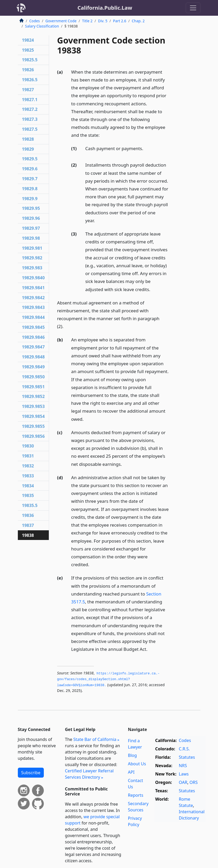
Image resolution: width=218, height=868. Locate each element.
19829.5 (30, 159)
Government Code (61, 21)
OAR (183, 782)
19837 (28, 525)
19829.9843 (33, 307)
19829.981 (32, 248)
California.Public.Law (105, 8)
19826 (28, 70)
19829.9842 (33, 298)
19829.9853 (33, 406)
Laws (184, 774)
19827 (28, 90)
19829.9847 (33, 347)
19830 (28, 446)
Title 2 (87, 21)
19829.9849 (33, 367)
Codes (35, 21)
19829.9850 (33, 377)
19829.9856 (33, 436)
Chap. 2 (138, 21)
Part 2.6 (120, 21)
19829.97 (31, 228)
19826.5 (30, 80)
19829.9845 (33, 327)
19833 (28, 476)
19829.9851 (33, 387)
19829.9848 (33, 357)
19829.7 (30, 179)
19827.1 (30, 100)
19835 (28, 495)
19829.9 (30, 199)
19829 (28, 149)
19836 (28, 515)
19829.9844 (33, 317)
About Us (137, 764)
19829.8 (30, 189)
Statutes (187, 757)
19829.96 (31, 218)
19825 (28, 50)
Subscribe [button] (31, 773)
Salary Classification (42, 26)
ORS (193, 782)
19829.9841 (33, 288)
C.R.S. (184, 749)
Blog (132, 755)
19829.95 (31, 208)
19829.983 (32, 268)
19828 (28, 139)
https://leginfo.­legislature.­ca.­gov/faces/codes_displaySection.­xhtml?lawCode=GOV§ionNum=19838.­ (108, 679)
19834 (28, 486)
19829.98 (31, 238)
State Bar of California (95, 739)
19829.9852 (33, 396)
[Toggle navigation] (193, 8)
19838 (28, 535)
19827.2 (30, 109)
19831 (28, 456)
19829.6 (30, 169)
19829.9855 (33, 426)
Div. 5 (103, 21)
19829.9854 (33, 416)
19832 (28, 466)
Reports (136, 795)
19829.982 (32, 258)
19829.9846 (33, 337)
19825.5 (30, 60)
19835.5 (30, 505)
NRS (183, 766)
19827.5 (30, 129)
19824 (28, 40)
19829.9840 (33, 278)
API (131, 772)
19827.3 (30, 119)
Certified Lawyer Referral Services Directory (89, 774)
